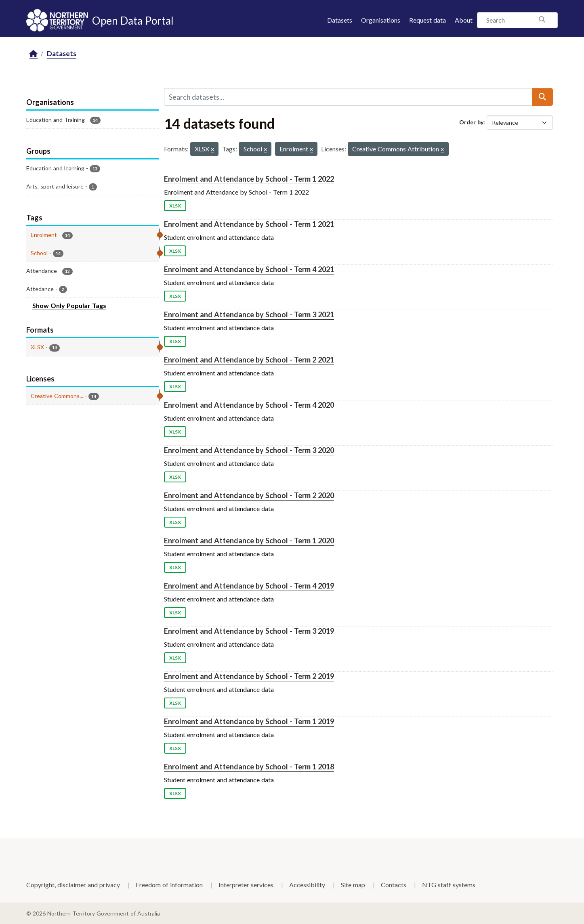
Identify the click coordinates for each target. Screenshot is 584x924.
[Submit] (542, 97)
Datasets (340, 20)
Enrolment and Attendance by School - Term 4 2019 (249, 586)
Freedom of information (169, 885)
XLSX (175, 206)
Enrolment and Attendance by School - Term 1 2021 (249, 224)
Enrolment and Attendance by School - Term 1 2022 (249, 179)
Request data (427, 20)
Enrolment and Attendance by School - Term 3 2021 (249, 314)
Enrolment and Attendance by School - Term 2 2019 (249, 676)
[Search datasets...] (348, 97)
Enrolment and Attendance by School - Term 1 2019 (249, 721)
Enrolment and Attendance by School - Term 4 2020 (249, 405)
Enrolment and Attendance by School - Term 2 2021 (249, 360)
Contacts (394, 885)
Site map (353, 885)
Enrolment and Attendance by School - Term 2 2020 (249, 495)
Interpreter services (246, 885)
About (464, 20)
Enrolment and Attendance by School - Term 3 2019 (249, 631)
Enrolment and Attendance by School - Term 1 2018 (249, 767)
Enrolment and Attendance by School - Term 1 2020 (249, 541)
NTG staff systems (449, 885)
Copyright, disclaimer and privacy (73, 885)
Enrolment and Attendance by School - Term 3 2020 (249, 450)
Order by (471, 122)
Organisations (381, 20)
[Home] (34, 54)
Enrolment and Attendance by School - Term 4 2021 (249, 269)
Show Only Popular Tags (69, 305)
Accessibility (307, 885)
